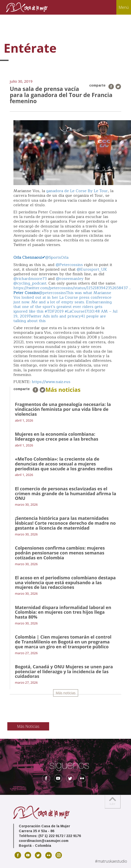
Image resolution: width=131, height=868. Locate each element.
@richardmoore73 (30, 279)
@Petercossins (69, 265)
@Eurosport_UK (92, 269)
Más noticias (66, 693)
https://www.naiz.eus (51, 382)
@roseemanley (70, 279)
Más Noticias (28, 726)
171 (87, 311)
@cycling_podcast (30, 283)
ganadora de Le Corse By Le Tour (77, 191)
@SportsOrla (41, 257)
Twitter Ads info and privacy (55, 316)
